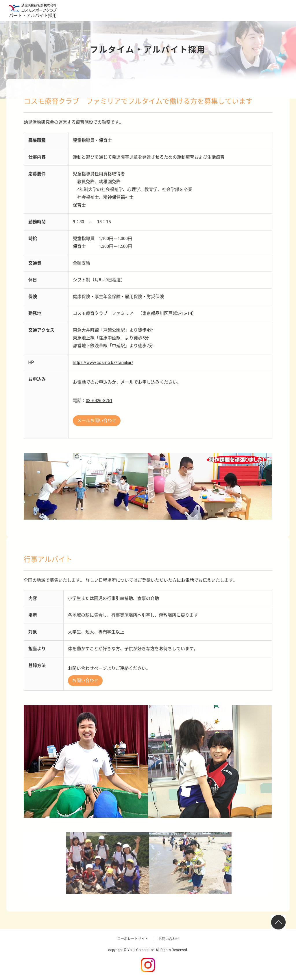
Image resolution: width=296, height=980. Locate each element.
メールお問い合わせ (97, 421)
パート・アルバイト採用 (33, 16)
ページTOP (279, 923)
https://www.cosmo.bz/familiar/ (103, 362)
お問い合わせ (85, 680)
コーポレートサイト (133, 939)
